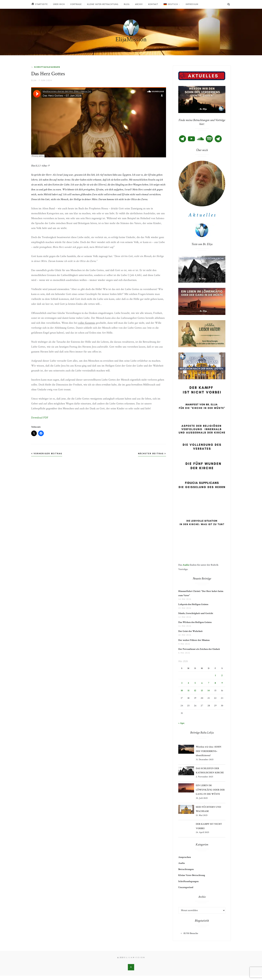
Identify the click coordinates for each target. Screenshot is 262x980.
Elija (34, 80)
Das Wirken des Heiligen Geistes (195, 622)
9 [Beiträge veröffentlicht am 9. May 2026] (222, 683)
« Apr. (182, 723)
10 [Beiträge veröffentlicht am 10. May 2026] (182, 691)
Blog (127, 4)
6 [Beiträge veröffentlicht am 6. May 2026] (202, 683)
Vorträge (76, 4)
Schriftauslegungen (47, 67)
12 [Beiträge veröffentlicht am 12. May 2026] (195, 691)
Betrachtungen (186, 869)
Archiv (139, 4)
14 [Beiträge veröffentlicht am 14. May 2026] (209, 691)
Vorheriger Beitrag (47, 453)
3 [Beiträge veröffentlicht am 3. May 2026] (182, 683)
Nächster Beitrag (152, 453)
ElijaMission (131, 39)
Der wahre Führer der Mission (194, 640)
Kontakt (153, 4)
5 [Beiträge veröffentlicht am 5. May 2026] (195, 683)
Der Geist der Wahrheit (190, 631)
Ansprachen (185, 857)
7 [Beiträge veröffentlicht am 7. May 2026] (209, 683)
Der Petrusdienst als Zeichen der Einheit (200, 649)
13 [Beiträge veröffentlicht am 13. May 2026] (202, 691)
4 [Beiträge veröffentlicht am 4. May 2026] (188, 683)
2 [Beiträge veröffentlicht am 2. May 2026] (222, 675)
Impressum (192, 4)
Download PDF (40, 418)
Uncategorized (186, 887)
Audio (186, 565)
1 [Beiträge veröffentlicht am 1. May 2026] (215, 675)
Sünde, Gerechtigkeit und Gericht (196, 613)
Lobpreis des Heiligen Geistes (193, 604)
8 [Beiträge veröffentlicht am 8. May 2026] (215, 683)
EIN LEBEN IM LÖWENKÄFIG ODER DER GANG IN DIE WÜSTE (210, 790)
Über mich (59, 4)
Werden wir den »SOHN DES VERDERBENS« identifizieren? (209, 751)
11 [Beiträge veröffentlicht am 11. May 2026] (188, 691)
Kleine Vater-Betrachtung (103, 4)
